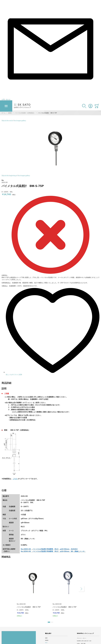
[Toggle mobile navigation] (6, 106)
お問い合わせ (6, 99)
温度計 (46, 638)
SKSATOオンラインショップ (85, 633)
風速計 (46, 643)
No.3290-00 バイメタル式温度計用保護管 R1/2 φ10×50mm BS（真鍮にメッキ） (53, 551)
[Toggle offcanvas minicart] (97, 106)
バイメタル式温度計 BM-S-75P (29, 607)
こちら (15, 479)
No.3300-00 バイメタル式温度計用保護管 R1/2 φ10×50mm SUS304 (49, 549)
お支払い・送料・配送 (81, 643)
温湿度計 (47, 640)
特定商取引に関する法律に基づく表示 (84, 641)
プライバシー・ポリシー (82, 638)
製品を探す (48, 633)
